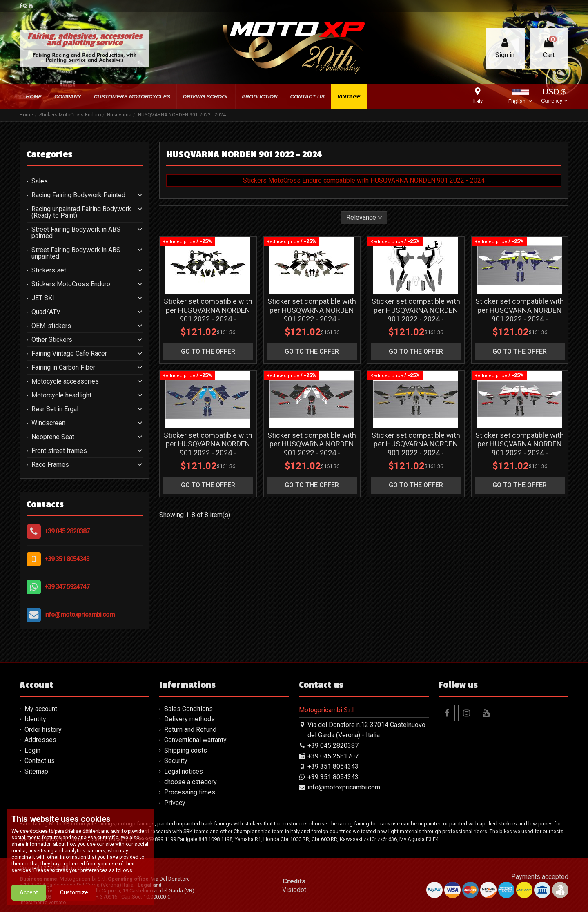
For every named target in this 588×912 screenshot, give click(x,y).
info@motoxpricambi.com (79, 614)
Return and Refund (190, 730)
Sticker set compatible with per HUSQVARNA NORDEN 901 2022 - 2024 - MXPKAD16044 (416, 448)
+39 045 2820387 (67, 531)
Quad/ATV (46, 312)
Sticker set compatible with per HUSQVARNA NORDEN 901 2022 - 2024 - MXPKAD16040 (520, 314)
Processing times (190, 792)
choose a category (190, 782)
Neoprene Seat (53, 437)
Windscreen (48, 423)
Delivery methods (189, 719)
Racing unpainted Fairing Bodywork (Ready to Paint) (81, 212)
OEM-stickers (51, 326)
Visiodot (294, 890)
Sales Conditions (188, 709)
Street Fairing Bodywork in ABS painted (76, 233)
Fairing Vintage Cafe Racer (69, 354)
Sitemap (36, 771)
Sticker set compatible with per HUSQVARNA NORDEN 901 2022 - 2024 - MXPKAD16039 (416, 314)
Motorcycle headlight (61, 395)
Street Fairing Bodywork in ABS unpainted (76, 253)
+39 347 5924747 (67, 587)
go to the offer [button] (208, 351)
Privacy (175, 803)
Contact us (40, 761)
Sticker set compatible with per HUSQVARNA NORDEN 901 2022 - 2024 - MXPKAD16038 (312, 314)
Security (176, 761)
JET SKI (43, 298)
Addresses (40, 740)
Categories (49, 154)
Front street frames (59, 451)
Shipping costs (186, 750)
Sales (40, 181)
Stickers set (49, 270)
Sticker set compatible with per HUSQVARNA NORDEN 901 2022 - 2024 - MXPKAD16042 (312, 448)
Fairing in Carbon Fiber (63, 368)
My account (41, 709)
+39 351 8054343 (67, 559)
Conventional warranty (195, 740)
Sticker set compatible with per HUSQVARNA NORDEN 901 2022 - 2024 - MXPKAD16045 (520, 448)
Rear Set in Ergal (55, 409)
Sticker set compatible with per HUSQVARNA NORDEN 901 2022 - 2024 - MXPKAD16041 (208, 448)
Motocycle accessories (65, 381)
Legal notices (184, 771)
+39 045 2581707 (333, 756)
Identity (35, 719)
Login (32, 750)
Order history (43, 730)
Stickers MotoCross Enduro (71, 284)
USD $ (554, 97)
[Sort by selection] (364, 218)
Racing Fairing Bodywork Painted (78, 195)
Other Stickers (52, 340)
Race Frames (50, 465)
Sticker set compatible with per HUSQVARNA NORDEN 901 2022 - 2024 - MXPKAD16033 (208, 314)
